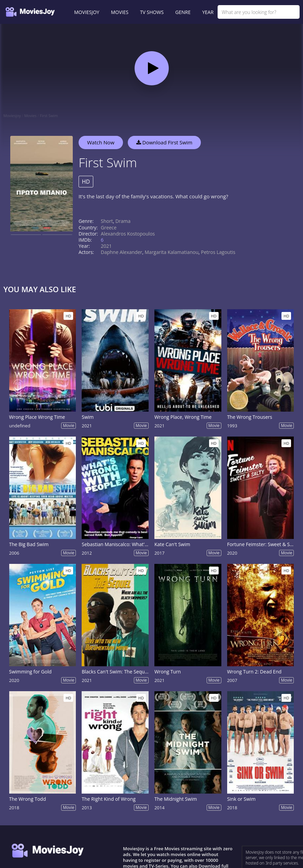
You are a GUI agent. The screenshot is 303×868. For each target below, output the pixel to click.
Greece (109, 227)
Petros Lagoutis (218, 252)
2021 (106, 246)
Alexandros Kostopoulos (128, 234)
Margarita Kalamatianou (172, 252)
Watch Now (101, 142)
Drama (123, 221)
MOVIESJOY (87, 12)
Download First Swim (164, 142)
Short (107, 221)
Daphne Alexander (121, 252)
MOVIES (120, 12)
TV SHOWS (152, 12)
